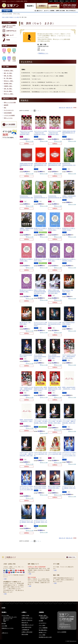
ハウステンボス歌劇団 (9, 115)
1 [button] (33, 111)
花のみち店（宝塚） (44, 617)
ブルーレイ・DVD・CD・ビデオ (10, 617)
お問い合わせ (73, 1)
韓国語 (67, 1)
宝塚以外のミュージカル (8, 628)
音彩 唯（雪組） (8, 89)
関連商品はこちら (43, 53)
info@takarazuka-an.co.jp (65, 626)
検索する (7, 11)
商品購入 (11, 17)
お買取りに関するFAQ (27, 632)
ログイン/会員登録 (62, 632)
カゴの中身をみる (72, 11)
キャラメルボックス (9, 110)
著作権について (43, 632)
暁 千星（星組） (8, 78)
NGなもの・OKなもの (27, 620)
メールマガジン (43, 623)
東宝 (5, 108)
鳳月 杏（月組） (8, 73)
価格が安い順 (62, 108)
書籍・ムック (6, 620)
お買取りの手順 (25, 615)
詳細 (5, 579)
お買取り (24, 612)
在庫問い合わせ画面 (60, 11)
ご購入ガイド (39, 11)
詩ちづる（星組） (8, 91)
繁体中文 (56, 1)
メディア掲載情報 (43, 628)
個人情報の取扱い (43, 630)
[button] (31, 111)
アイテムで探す (5, 615)
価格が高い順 (69, 108)
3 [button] (36, 111)
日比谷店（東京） (44, 618)
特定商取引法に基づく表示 (45, 637)
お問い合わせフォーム (66, 628)
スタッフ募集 (42, 635)
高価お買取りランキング (27, 625)
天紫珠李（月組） (8, 86)
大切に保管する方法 (26, 627)
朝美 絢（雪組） (8, 76)
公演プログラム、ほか (8, 618)
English (51, 1)
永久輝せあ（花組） (9, 71)
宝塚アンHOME (5, 17)
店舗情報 (41, 612)
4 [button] (38, 111)
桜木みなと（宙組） (9, 81)
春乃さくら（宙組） (9, 94)
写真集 (5, 621)
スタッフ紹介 (42, 625)
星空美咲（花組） (8, 83)
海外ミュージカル (8, 118)
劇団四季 (6, 105)
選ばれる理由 (25, 634)
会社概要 (41, 621)
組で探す (4, 623)
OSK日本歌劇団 (8, 113)
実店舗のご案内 (43, 615)
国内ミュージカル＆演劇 (10, 102)
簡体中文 (62, 1)
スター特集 (16, 17)
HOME (4, 608)
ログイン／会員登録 (50, 11)
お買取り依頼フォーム (27, 618)
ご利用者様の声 (25, 630)
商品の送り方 (25, 623)
